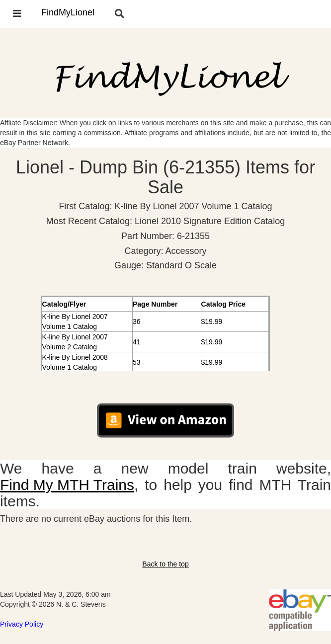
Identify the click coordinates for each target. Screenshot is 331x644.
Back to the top (165, 564)
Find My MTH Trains (67, 485)
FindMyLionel (68, 12)
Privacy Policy (22, 624)
